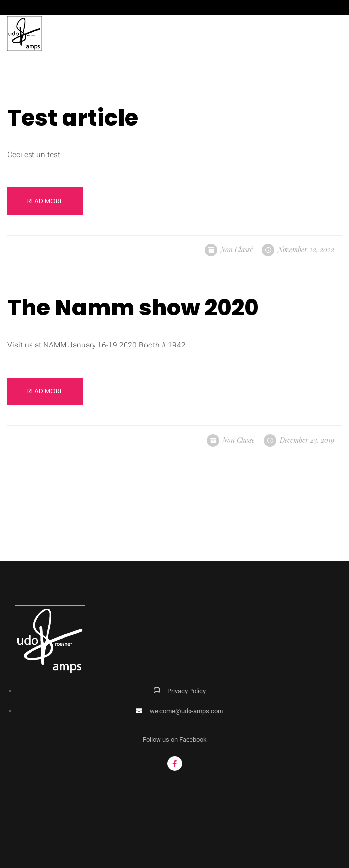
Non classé (237, 250)
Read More (45, 201)
